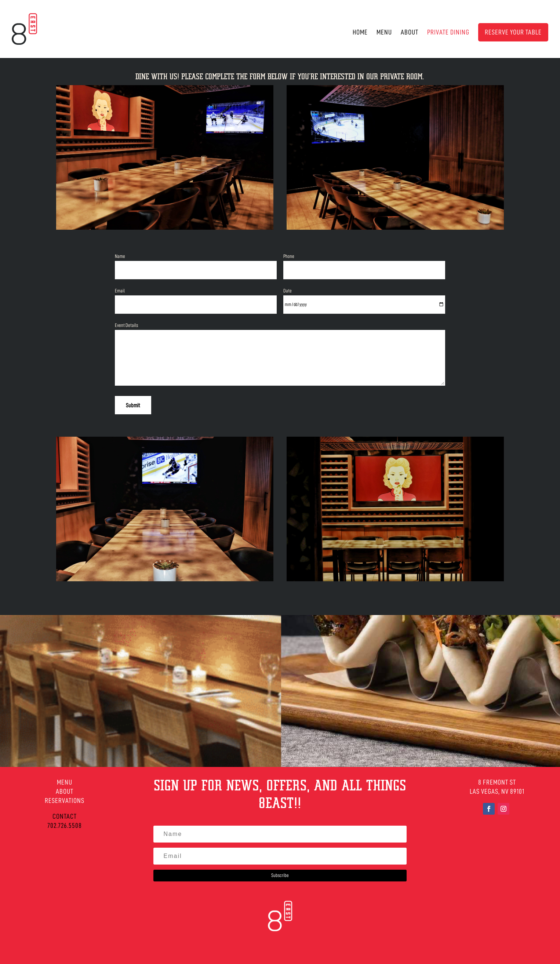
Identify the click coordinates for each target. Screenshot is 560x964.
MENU (65, 782)
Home (360, 33)
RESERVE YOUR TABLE (513, 32)
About (410, 33)
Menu (384, 33)
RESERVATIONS (65, 801)
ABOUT (65, 791)
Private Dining (448, 33)
